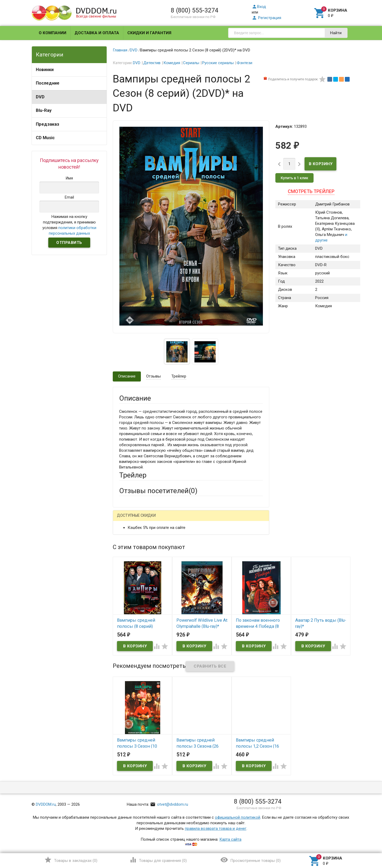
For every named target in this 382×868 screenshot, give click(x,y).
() (71, 860)
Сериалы (191, 63)
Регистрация (266, 18)
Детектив (152, 63)
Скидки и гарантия (149, 33)
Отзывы (153, 376)
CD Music (45, 138)
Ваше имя (128, 538)
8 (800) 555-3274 (195, 10)
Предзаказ (47, 124)
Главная (120, 50)
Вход (259, 7)
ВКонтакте (185, 520)
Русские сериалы (218, 63)
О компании (53, 33)
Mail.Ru (153, 520)
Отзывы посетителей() (158, 491)
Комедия (172, 63)
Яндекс (218, 520)
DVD (40, 97)
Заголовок (129, 573)
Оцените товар (133, 588)
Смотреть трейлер (311, 191)
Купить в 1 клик (294, 178)
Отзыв (125, 597)
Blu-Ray (44, 110)
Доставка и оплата (97, 33)
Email (124, 553)
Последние (48, 83)
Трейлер (179, 376)
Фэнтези (244, 63)
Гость (126, 519)
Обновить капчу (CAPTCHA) (186, 660)
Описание (127, 376)
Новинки (45, 70)
